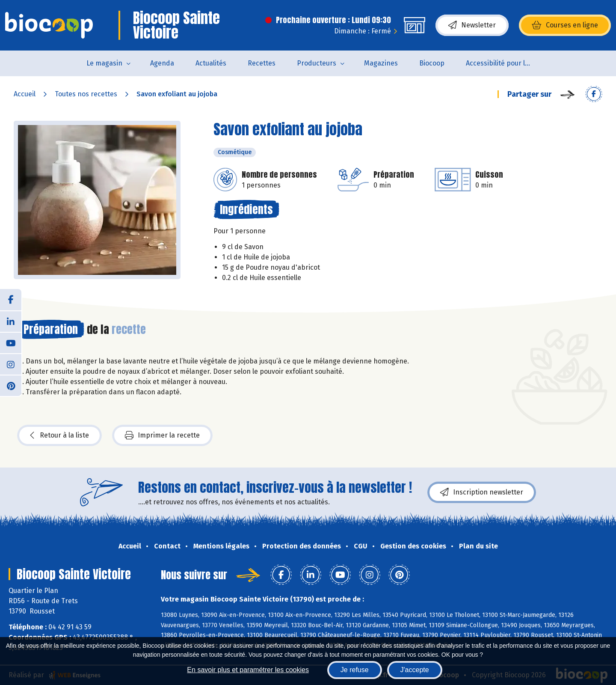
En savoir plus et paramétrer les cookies (248, 670)
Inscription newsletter (482, 492)
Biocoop (432, 63)
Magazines (381, 63)
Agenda (162, 63)
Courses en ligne (565, 25)
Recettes (262, 63)
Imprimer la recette (162, 435)
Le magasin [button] (104, 63)
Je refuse (355, 670)
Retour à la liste (59, 435)
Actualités (211, 63)
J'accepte (415, 670)
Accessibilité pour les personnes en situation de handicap (503, 63)
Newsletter (472, 25)
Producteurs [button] (317, 63)
